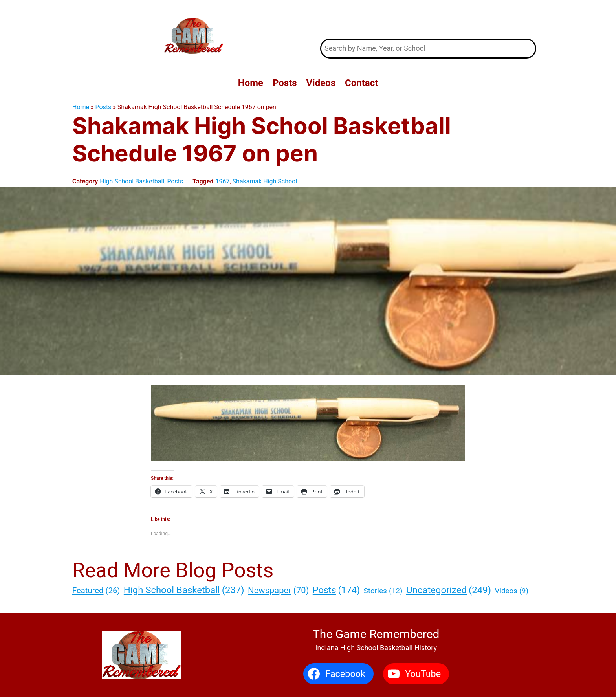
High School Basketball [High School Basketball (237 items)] (184, 590)
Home (81, 107)
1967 (222, 181)
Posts (104, 107)
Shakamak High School (265, 181)
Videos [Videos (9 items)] (512, 591)
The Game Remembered (428, 19)
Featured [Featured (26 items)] (96, 591)
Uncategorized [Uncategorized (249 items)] (449, 590)
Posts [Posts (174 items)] (336, 590)
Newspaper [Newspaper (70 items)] (278, 590)
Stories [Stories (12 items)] (383, 591)
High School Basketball (132, 181)
